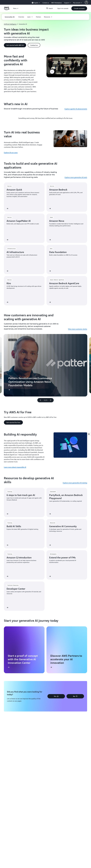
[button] (79, 8)
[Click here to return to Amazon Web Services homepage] (7, 9)
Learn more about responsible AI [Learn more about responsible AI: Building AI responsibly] (15, 467)
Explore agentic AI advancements (76, 109)
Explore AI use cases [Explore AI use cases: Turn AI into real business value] (11, 153)
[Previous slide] (40, 400)
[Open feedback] (89, 434)
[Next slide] (51, 400)
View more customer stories (78, 329)
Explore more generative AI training (75, 483)
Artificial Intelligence (10, 24)
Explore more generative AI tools (76, 177)
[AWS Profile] (86, 2)
